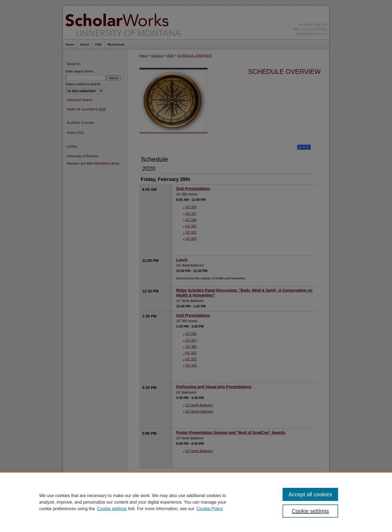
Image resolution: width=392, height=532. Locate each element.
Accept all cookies (310, 494)
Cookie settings (112, 509)
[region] (196, 502)
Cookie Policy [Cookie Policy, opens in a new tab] (210, 509)
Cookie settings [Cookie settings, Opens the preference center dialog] (310, 511)
